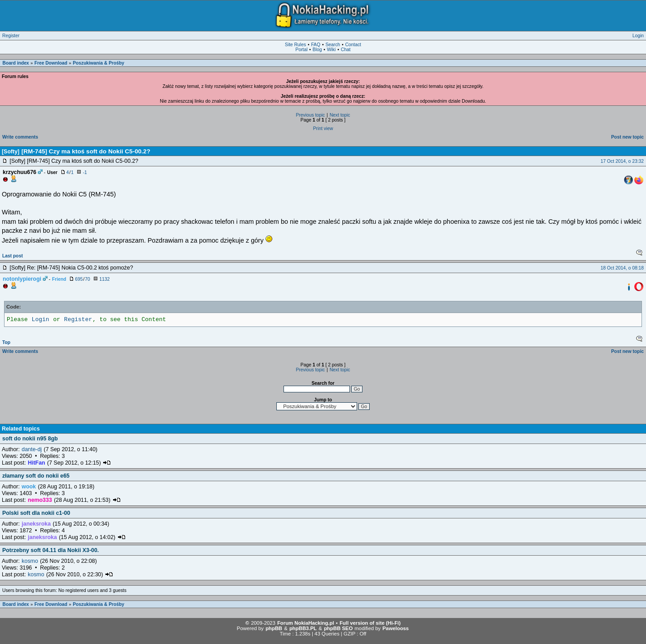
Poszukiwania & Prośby (98, 63)
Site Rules (295, 45)
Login (638, 36)
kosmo (30, 561)
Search (333, 45)
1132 (104, 279)
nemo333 (40, 500)
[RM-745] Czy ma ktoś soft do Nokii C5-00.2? (86, 151)
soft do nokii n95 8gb (30, 439)
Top (6, 342)
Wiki (331, 50)
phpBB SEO (338, 628)
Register (11, 36)
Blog (317, 50)
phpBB (274, 628)
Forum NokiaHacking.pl (306, 623)
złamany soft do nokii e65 (36, 476)
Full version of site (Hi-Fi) (370, 623)
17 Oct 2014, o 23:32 (622, 161)
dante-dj (32, 449)
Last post (13, 256)
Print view (323, 128)
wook (29, 487)
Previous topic (310, 115)
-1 (85, 172)
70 (87, 279)
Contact (353, 45)
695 (79, 279)
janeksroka (36, 524)
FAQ (316, 45)
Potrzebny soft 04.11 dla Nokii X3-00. (50, 550)
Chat (346, 50)
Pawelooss (396, 628)
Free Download (51, 63)
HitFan (37, 463)
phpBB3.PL (303, 628)
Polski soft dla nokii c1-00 (36, 513)
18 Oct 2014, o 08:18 (622, 268)
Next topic (340, 115)
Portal (302, 50)
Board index (16, 63)
